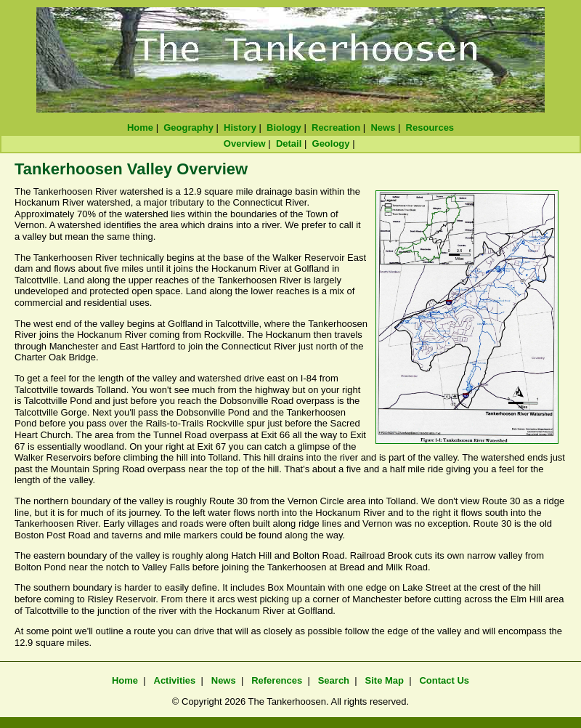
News (383, 128)
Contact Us (444, 680)
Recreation (336, 128)
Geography (188, 128)
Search (334, 680)
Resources (430, 128)
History (240, 128)
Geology (331, 143)
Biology (284, 128)
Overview (245, 143)
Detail (289, 143)
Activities (175, 680)
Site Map (385, 680)
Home (140, 128)
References (277, 680)
